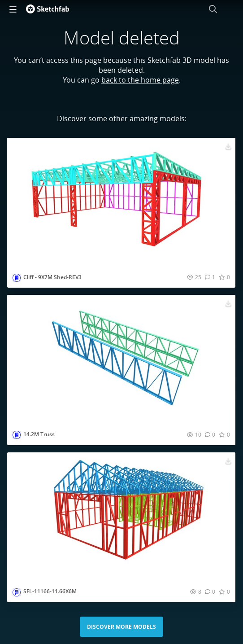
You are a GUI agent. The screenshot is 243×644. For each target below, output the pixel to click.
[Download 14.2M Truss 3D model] (228, 303)
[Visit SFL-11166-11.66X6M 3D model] (121, 517)
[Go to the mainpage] (48, 9)
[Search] (213, 9)
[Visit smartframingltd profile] (17, 278)
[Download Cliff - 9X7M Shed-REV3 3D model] (228, 146)
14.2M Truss (39, 434)
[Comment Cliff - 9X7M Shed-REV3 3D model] (210, 277)
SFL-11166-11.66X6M (50, 591)
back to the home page (140, 80)
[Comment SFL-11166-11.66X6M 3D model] (210, 591)
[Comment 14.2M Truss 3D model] (210, 434)
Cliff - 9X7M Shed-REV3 (52, 277)
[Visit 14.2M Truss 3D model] (121, 359)
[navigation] (13, 9)
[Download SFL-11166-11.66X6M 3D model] (228, 460)
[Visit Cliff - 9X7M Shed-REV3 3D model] (121, 202)
